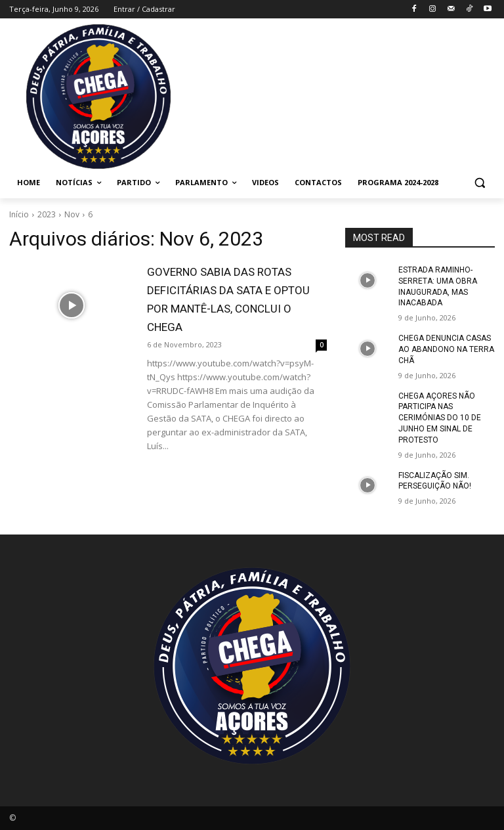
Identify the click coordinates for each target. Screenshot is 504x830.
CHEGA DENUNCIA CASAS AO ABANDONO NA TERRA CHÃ (446, 349)
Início (19, 214)
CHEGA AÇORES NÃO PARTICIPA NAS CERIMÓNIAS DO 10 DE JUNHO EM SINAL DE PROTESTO (440, 418)
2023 (47, 214)
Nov (72, 214)
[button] (479, 183)
